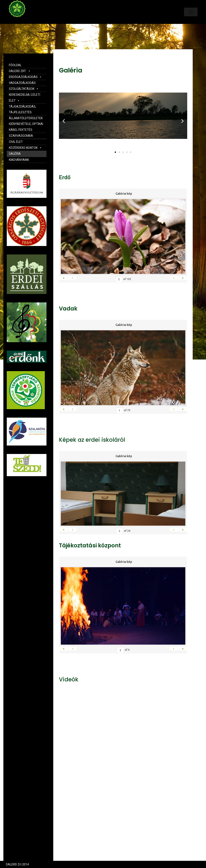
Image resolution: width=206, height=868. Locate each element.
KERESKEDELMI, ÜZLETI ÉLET (25, 98)
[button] (115, 152)
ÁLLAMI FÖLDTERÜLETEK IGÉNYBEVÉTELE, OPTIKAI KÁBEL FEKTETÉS (26, 124)
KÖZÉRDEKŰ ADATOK (25, 148)
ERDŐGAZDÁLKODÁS (25, 77)
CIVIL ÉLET (16, 142)
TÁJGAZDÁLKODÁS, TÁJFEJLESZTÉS (23, 109)
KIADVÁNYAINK (19, 160)
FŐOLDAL (15, 65)
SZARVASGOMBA (21, 136)
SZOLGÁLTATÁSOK (24, 89)
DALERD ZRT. (20, 71)
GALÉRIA (15, 154)
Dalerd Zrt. (24, 21)
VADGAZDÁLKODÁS (22, 83)
